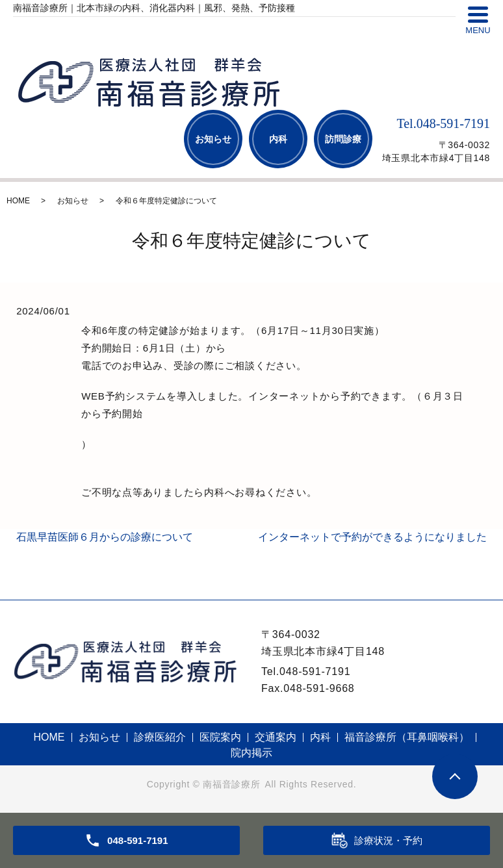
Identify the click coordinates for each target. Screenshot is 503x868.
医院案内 (220, 737)
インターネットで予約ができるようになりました (372, 537)
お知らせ (213, 139)
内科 (278, 139)
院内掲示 (251, 753)
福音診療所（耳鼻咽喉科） (407, 737)
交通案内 (276, 737)
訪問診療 (343, 139)
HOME (18, 201)
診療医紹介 (160, 737)
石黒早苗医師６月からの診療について (105, 537)
